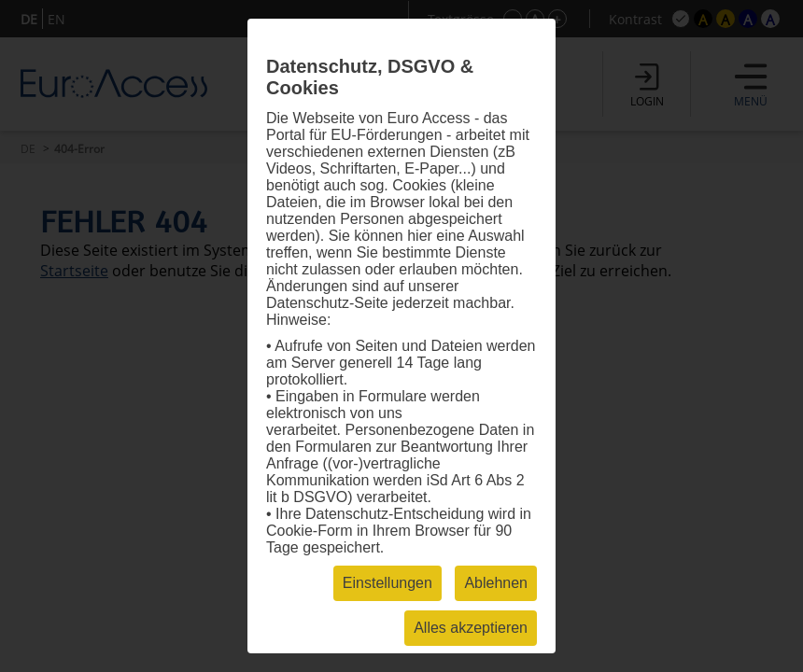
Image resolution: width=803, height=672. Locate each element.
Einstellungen (387, 583)
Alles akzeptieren (471, 628)
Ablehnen (496, 583)
